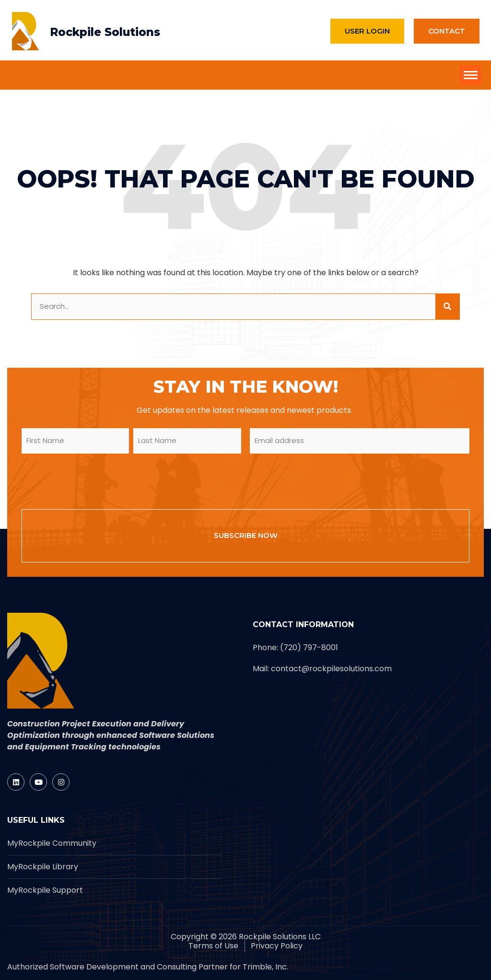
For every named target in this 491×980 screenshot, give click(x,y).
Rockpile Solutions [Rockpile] (105, 32)
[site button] (471, 75)
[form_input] (234, 307)
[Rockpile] (25, 31)
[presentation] (94, 480)
